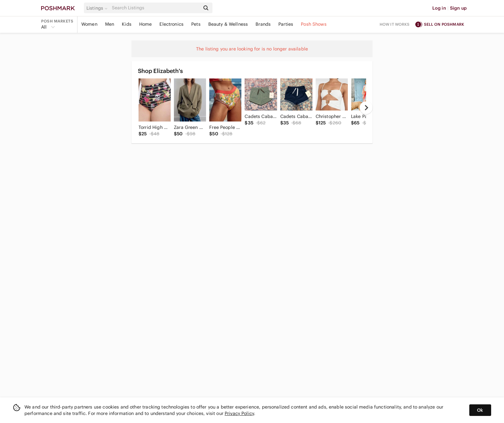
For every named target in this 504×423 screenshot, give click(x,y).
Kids (127, 24)
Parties (286, 24)
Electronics (171, 24)
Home (146, 24)
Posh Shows (314, 24)
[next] (366, 108)
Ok (480, 410)
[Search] (155, 8)
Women (89, 24)
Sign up (458, 8)
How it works (395, 24)
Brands (263, 24)
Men (110, 24)
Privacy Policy (239, 413)
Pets (196, 24)
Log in (439, 8)
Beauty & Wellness (228, 24)
